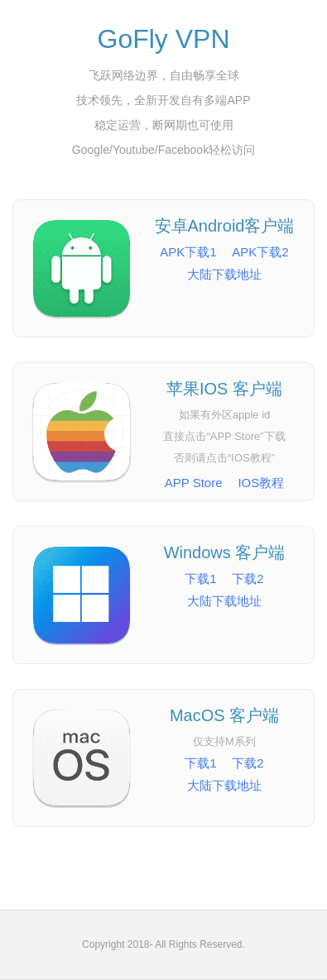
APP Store (194, 483)
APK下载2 (260, 252)
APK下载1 (188, 252)
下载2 (248, 578)
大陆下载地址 (224, 274)
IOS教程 (261, 483)
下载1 (200, 578)
